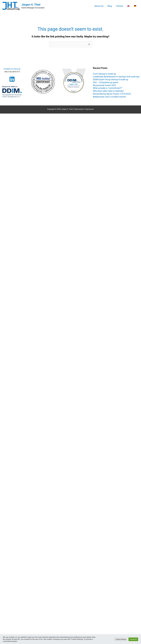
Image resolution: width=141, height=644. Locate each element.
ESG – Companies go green (106, 82)
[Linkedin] (12, 79)
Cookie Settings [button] (121, 639)
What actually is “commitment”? (108, 88)
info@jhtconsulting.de (12, 69)
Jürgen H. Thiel (31, 5)
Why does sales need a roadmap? (108, 91)
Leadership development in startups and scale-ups (116, 77)
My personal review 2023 (104, 85)
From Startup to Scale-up (104, 74)
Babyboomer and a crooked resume (109, 97)
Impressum (89, 109)
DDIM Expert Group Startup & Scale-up (111, 79)
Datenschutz (79, 109)
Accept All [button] (133, 639)
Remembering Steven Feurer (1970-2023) (112, 94)
